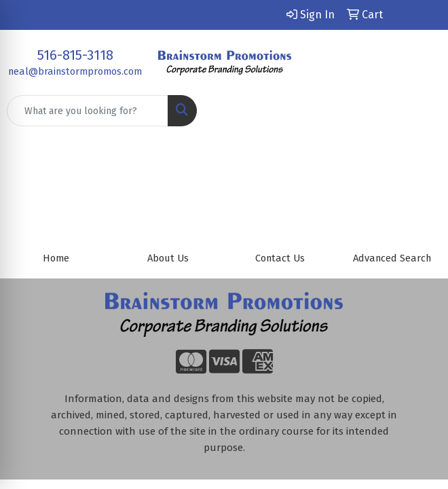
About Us (168, 258)
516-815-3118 (75, 55)
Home (56, 258)
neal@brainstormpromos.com (75, 71)
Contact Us (280, 258)
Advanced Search (392, 258)
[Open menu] (421, 111)
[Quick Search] (88, 111)
